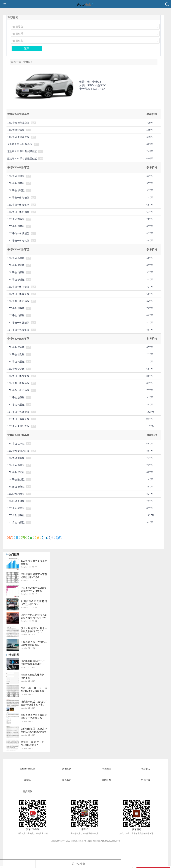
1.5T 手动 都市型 (16, 508)
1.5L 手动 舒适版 (16, 280)
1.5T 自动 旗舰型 (16, 515)
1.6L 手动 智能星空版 (18, 123)
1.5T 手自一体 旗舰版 (18, 323)
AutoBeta (106, 769)
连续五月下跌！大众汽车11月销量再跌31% (34, 643)
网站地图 (106, 780)
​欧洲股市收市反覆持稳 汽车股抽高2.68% (34, 603)
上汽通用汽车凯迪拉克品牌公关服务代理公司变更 (34, 616)
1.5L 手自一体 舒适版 (18, 301)
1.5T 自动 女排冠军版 (18, 426)
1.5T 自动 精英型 (16, 523)
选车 (27, 48)
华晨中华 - (90, 82)
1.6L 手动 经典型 (16, 130)
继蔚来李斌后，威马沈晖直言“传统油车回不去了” (34, 703)
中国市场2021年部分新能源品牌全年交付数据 (34, 589)
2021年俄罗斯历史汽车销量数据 (34, 562)
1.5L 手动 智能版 (16, 265)
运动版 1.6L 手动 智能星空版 (22, 151)
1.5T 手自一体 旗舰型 (18, 233)
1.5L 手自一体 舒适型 (18, 212)
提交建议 (28, 791)
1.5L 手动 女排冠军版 (18, 451)
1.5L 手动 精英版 (16, 272)
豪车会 (28, 780)
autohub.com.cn (27, 769)
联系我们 (67, 780)
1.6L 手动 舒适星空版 (18, 137)
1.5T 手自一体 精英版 (18, 330)
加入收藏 (145, 780)
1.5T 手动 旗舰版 (16, 308)
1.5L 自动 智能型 (16, 487)
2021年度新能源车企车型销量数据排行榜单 (34, 576)
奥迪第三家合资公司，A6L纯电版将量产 (34, 744)
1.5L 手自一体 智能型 (18, 198)
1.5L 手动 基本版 (16, 258)
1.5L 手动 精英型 (16, 183)
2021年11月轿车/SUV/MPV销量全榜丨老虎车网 (34, 690)
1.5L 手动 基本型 (16, 444)
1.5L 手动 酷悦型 (16, 480)
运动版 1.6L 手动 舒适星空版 (22, 159)
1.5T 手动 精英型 (16, 226)
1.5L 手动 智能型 (16, 176)
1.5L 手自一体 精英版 (18, 294)
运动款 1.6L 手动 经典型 (20, 144)
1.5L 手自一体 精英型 (18, 205)
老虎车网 (67, 769)
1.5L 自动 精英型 (16, 494)
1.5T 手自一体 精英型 (18, 241)
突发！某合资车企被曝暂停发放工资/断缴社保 (34, 717)
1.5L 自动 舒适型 (16, 501)
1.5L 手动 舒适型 (16, 190)
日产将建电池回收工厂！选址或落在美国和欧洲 (34, 663)
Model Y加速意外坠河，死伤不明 (34, 676)
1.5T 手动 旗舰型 (16, 219)
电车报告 (145, 769)
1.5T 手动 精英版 (16, 315)
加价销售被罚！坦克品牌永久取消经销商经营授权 (34, 730)
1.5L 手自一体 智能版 (18, 287)
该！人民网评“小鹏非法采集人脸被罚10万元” (34, 630)
